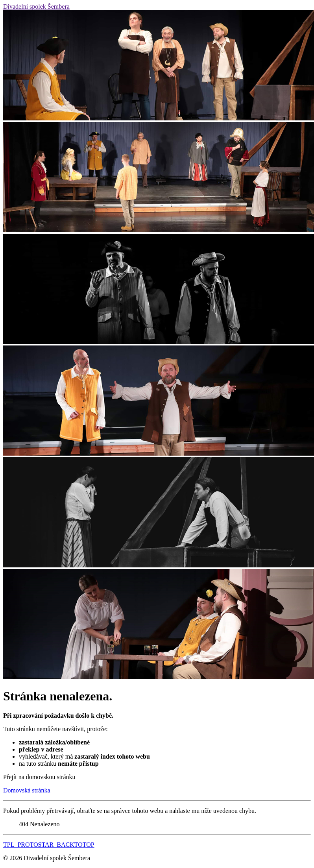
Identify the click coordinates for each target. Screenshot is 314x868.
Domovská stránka (27, 790)
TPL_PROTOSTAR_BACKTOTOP (49, 845)
